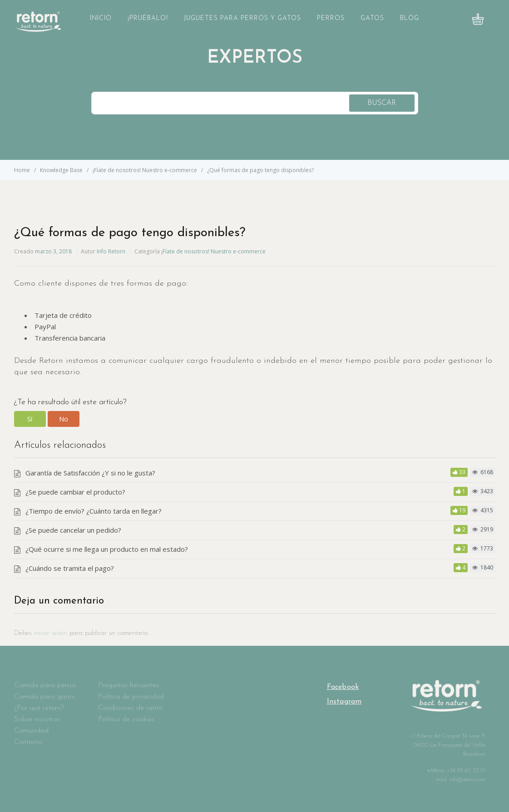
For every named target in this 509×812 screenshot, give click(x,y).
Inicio (101, 18)
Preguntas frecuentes (129, 685)
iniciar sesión (50, 633)
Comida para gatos (44, 697)
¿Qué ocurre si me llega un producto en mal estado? (107, 549)
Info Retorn (111, 251)
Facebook (343, 687)
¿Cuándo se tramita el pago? (70, 568)
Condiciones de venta (130, 708)
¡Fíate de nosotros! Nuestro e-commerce (213, 251)
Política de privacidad (131, 697)
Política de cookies (126, 719)
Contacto (28, 742)
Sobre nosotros (37, 719)
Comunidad (31, 731)
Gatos (372, 18)
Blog (410, 18)
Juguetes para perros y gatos (242, 18)
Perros (331, 18)
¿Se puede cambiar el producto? (75, 492)
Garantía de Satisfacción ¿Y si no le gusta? (90, 473)
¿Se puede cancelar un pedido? (73, 530)
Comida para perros (45, 685)
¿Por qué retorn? (39, 708)
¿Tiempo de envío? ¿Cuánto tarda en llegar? (94, 511)
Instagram (344, 702)
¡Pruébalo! (148, 18)
